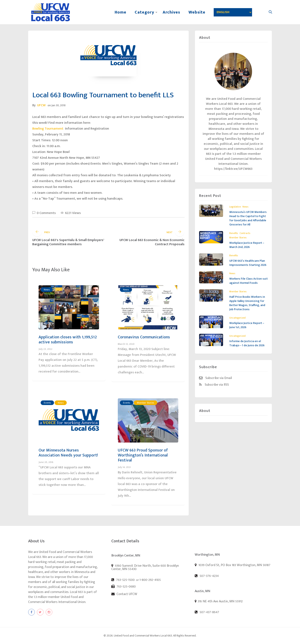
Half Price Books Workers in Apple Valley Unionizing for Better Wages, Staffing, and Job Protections (247, 303)
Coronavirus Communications (144, 337)
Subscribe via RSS (214, 385)
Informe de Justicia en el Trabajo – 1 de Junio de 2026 (247, 343)
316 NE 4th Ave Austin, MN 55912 (220, 601)
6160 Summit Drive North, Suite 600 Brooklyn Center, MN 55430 (145, 567)
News (47, 290)
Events (47, 403)
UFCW (41, 105)
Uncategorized (237, 318)
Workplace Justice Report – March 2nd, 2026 (247, 245)
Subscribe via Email (215, 378)
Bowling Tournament (48, 129)
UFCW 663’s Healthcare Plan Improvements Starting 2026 (248, 263)
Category (144, 12)
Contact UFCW (124, 594)
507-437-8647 (207, 612)
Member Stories (146, 403)
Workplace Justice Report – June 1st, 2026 (247, 325)
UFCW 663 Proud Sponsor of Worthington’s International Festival (143, 455)
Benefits (234, 233)
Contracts (245, 233)
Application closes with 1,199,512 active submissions (68, 340)
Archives (171, 12)
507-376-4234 (207, 576)
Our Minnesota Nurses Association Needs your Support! (68, 453)
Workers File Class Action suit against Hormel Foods (249, 281)
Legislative (235, 207)
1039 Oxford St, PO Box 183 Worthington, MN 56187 (233, 565)
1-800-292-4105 (150, 580)
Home (121, 12)
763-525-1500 (123, 580)
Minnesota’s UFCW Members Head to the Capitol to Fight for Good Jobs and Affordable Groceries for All (248, 218)
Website (197, 12)
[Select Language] (233, 12)
